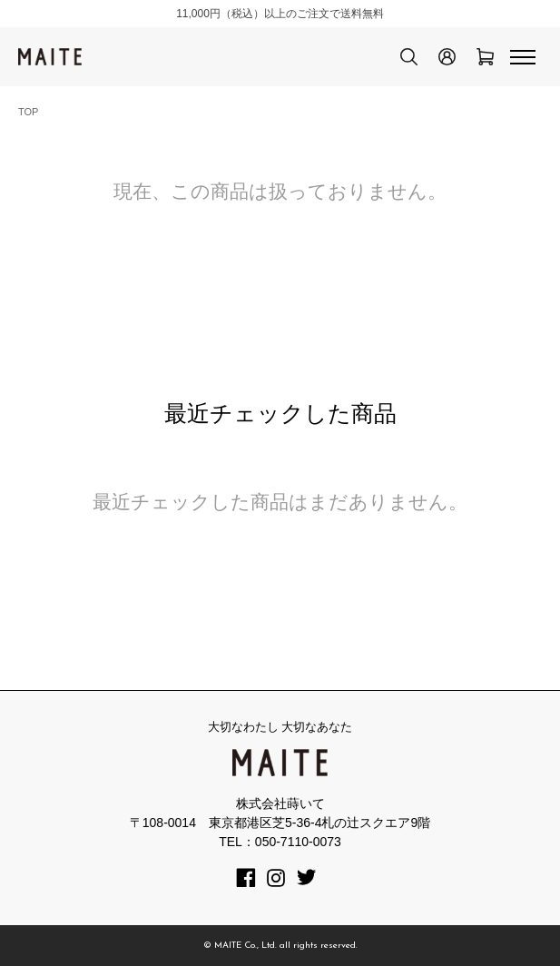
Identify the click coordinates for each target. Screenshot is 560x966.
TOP (28, 112)
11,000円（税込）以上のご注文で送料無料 (280, 14)
